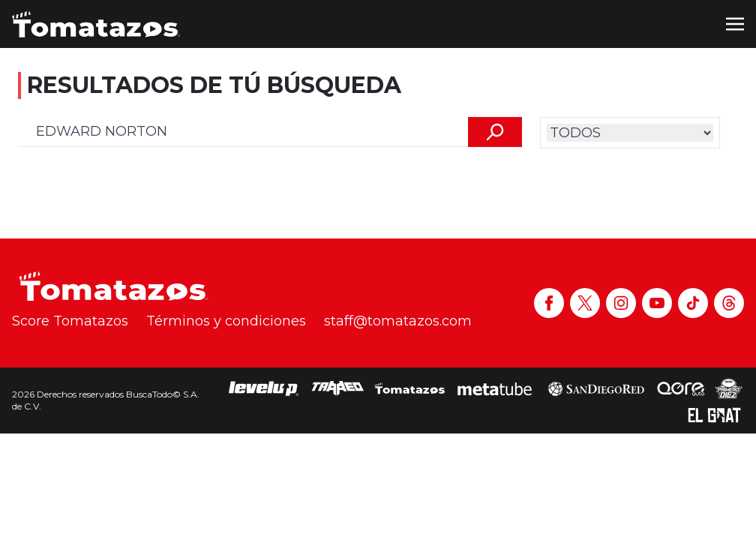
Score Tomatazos (70, 321)
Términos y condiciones (226, 321)
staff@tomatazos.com (398, 321)
